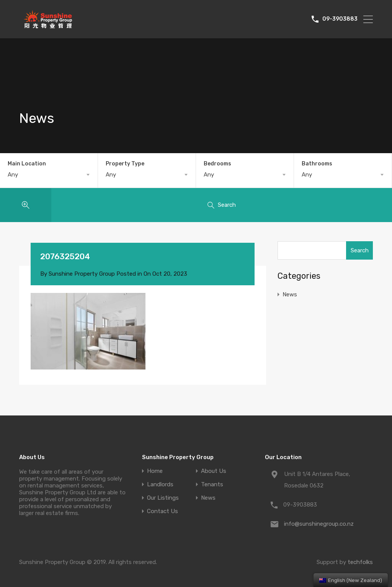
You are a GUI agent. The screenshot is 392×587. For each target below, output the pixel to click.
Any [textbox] (13, 175)
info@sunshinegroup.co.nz (319, 524)
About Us (214, 471)
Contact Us (163, 511)
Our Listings (163, 498)
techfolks (360, 562)
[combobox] (49, 175)
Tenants (212, 485)
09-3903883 (340, 19)
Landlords (160, 485)
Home (155, 471)
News (290, 294)
